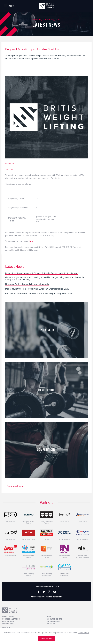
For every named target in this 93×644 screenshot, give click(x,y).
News (49, 617)
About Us (51, 623)
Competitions (8, 621)
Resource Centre (54, 619)
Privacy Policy (37, 597)
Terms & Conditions (54, 597)
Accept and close (46, 639)
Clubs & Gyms (8, 623)
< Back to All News (15, 486)
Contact (6, 628)
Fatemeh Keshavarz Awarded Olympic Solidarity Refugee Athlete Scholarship (41, 273)
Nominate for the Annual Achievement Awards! (27, 284)
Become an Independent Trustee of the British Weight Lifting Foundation (39, 294)
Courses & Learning (11, 619)
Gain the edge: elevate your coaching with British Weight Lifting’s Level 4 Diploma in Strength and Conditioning (44, 279)
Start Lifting (8, 617)
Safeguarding (53, 621)
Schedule (9, 164)
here (31, 241)
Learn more (84, 633)
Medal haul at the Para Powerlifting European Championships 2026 (37, 289)
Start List (9, 169)
